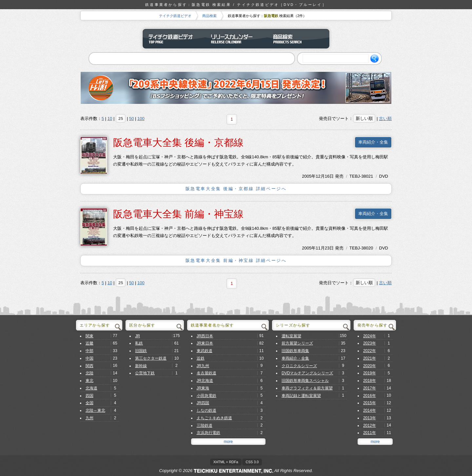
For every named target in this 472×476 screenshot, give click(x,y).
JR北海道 (205, 381)
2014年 (370, 410)
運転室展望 (291, 336)
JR (138, 336)
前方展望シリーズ (297, 343)
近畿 (89, 343)
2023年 (370, 343)
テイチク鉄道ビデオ (175, 16)
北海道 (91, 388)
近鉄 (201, 358)
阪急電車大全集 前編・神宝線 (178, 214)
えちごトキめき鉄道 (214, 418)
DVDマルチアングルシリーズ (307, 373)
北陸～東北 (95, 410)
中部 (89, 351)
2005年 (309, 176)
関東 (89, 336)
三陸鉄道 (205, 426)
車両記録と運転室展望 (301, 396)
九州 (89, 418)
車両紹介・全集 (373, 142)
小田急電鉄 (206, 396)
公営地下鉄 (145, 373)
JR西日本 (205, 336)
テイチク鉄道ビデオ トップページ (174, 39)
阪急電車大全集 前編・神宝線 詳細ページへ (236, 260)
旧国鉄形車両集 (295, 351)
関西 (89, 366)
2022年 (370, 351)
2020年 (370, 366)
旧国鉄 (141, 351)
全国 (89, 403)
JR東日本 (205, 343)
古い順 (385, 119)
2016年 (370, 396)
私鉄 (139, 343)
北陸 (89, 373)
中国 (89, 358)
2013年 (370, 418)
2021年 (370, 358)
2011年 (370, 433)
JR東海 (203, 388)
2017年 (370, 388)
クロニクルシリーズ (299, 366)
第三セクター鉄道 (151, 358)
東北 (89, 381)
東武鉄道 (205, 351)
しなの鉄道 (206, 410)
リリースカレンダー (236, 39)
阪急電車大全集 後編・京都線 (178, 142)
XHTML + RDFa (226, 462)
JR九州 (203, 366)
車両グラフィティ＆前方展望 (307, 388)
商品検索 (209, 16)
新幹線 (141, 366)
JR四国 (203, 403)
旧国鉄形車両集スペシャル (305, 381)
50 (131, 119)
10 (110, 119)
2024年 (370, 336)
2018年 (370, 381)
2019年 (370, 373)
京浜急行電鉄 (208, 433)
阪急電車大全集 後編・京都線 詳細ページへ (236, 189)
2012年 (370, 426)
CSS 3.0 (252, 462)
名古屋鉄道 (206, 373)
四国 (89, 396)
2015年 (370, 403)
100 (141, 119)
